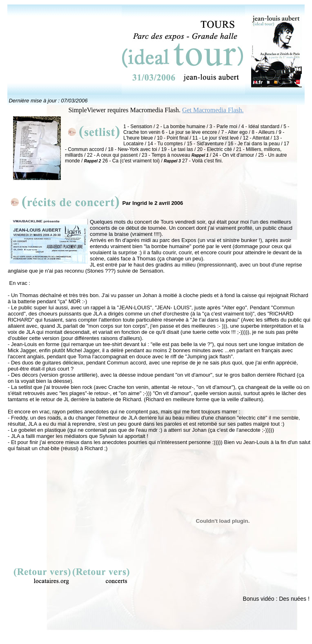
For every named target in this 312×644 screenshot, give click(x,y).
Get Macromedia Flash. (213, 110)
